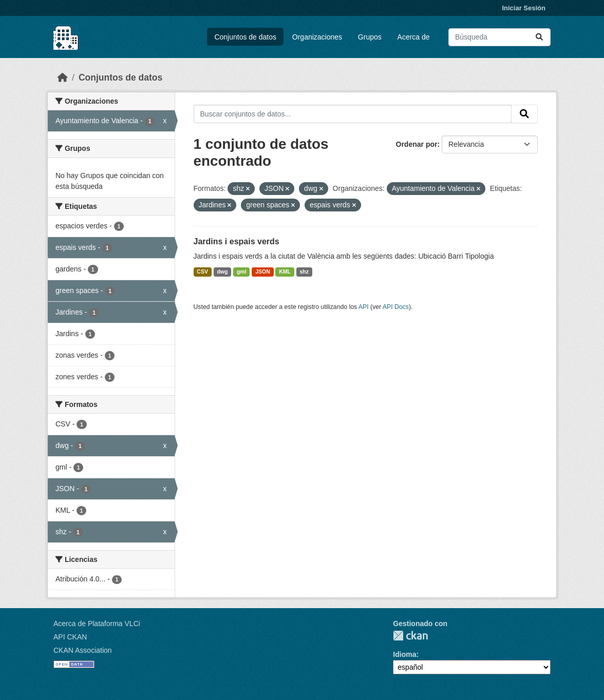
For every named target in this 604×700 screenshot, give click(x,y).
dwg (222, 271)
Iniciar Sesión (524, 8)
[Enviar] (539, 37)
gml (242, 271)
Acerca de (414, 37)
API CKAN (70, 637)
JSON (263, 271)
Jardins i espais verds (237, 241)
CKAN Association (83, 650)
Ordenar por (417, 144)
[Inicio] (63, 77)
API (364, 307)
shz (305, 271)
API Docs (396, 307)
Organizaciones (317, 37)
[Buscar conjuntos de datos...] (499, 37)
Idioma (404, 654)
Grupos (370, 37)
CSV (202, 271)
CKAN (410, 636)
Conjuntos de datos (245, 37)
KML (285, 271)
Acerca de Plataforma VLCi (97, 624)
